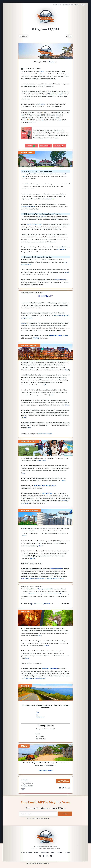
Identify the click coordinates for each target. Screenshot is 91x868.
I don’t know (40, 721)
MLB (36, 489)
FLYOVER (36, 342)
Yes (38, 716)
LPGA (48, 489)
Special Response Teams (35, 228)
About (53, 856)
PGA (44, 489)
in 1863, (42, 75)
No (37, 718)
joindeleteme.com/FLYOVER (58, 339)
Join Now (65, 818)
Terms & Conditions (26, 856)
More (46, 389)
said (25, 188)
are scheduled (63, 251)
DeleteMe (41, 108)
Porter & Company (57, 572)
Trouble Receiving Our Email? (71, 5)
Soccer (53, 489)
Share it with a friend (45, 438)
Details (67, 374)
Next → (69, 40)
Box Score (42, 464)
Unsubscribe (24, 784)
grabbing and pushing (28, 210)
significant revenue (61, 283)
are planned (61, 253)
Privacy (36, 856)
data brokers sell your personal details (40, 593)
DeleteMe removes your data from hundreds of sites (45, 598)
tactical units (42, 220)
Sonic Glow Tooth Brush (50, 672)
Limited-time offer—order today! (35, 682)
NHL (40, 489)
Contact (60, 856)
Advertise (83, 5)
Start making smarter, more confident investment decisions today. (43, 582)
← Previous (24, 40)
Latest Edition (57, 5)
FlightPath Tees (47, 497)
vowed (66, 276)
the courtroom (50, 203)
